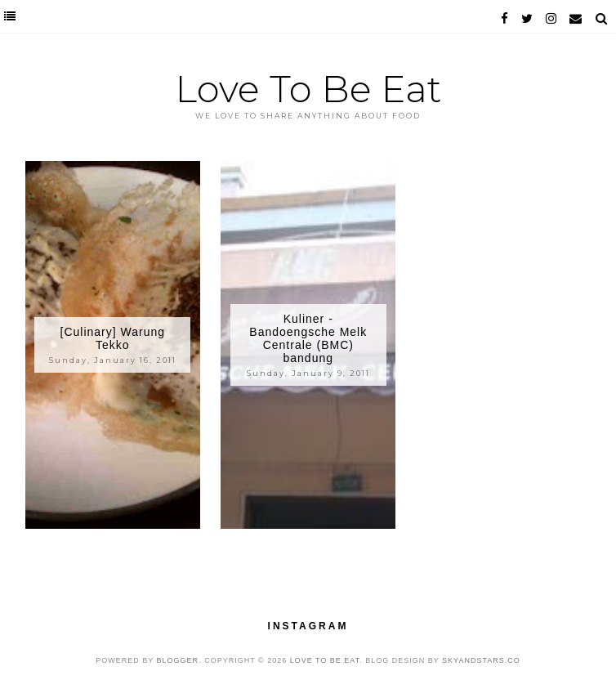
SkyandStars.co (481, 660)
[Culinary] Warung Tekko (113, 338)
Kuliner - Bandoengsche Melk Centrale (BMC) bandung (308, 338)
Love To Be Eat (308, 89)
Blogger (178, 660)
